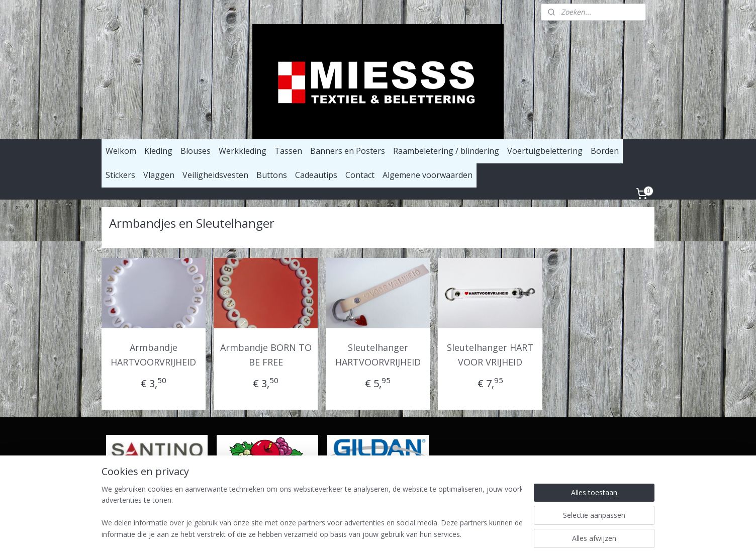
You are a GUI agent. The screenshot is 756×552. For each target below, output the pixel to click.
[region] (312, 512)
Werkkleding (243, 151)
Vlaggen (159, 175)
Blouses (196, 151)
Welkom (121, 151)
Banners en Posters (348, 151)
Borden (605, 151)
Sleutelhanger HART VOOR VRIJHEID (490, 355)
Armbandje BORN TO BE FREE (266, 355)
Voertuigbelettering (545, 151)
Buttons (272, 175)
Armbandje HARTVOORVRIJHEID (154, 355)
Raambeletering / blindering (446, 151)
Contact (360, 175)
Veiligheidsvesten (215, 175)
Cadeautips (316, 175)
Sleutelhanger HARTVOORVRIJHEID (378, 355)
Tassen (288, 151)
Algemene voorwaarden (428, 175)
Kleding (158, 151)
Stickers (120, 175)
